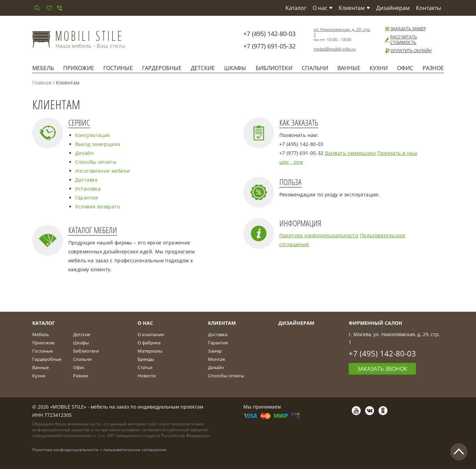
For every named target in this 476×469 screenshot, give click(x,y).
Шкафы (235, 68)
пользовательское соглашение (135, 450)
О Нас (145, 323)
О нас (323, 8)
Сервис (79, 123)
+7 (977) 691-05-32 (269, 46)
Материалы (150, 351)
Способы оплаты (96, 162)
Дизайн (84, 153)
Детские (203, 68)
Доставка (86, 180)
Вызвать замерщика (350, 153)
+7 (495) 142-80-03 (269, 34)
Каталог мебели (93, 230)
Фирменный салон (375, 323)
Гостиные (118, 68)
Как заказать (299, 123)
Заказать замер (405, 29)
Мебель (43, 68)
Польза (291, 182)
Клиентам (354, 8)
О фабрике (149, 343)
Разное (433, 68)
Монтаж (217, 359)
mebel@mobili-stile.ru (335, 49)
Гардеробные (162, 68)
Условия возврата (97, 207)
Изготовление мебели (103, 171)
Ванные (349, 68)
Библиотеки (274, 68)
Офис (405, 68)
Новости (147, 376)
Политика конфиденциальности (319, 235)
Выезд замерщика (98, 144)
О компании (151, 334)
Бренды (146, 359)
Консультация (93, 135)
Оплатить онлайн (408, 51)
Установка (88, 189)
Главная (42, 83)
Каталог (296, 8)
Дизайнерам (393, 8)
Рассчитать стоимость (401, 40)
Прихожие (79, 68)
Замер (215, 351)
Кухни (379, 68)
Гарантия (87, 198)
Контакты (428, 8)
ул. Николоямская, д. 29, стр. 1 (342, 32)
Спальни (315, 68)
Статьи (145, 367)
